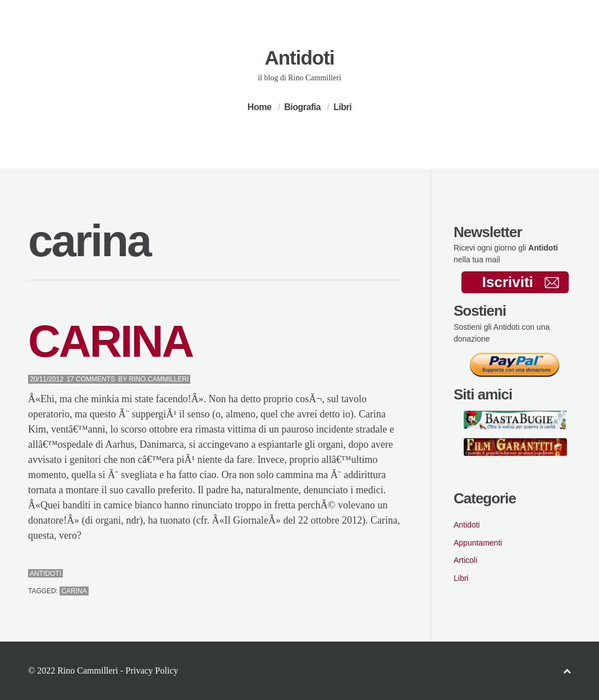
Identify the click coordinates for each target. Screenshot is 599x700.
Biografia (302, 107)
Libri (342, 107)
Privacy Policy (152, 671)
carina (74, 591)
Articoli (465, 560)
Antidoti (299, 58)
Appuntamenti (478, 543)
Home (259, 107)
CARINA (110, 341)
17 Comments (91, 379)
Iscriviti (521, 282)
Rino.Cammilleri (159, 379)
